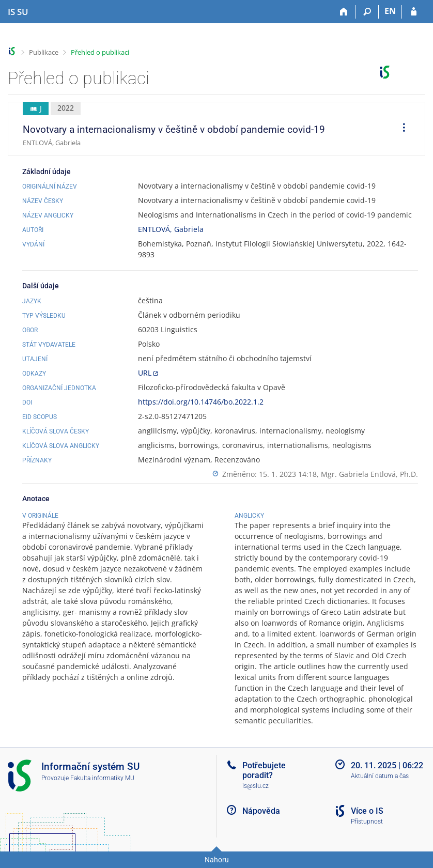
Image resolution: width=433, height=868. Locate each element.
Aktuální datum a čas (380, 776)
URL (145, 373)
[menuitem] (400, 129)
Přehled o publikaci (100, 52)
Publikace (44, 52)
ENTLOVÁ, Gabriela (171, 229)
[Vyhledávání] (367, 12)
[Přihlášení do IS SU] (414, 12)
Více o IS (367, 811)
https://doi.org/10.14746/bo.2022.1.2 (201, 402)
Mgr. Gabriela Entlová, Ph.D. (369, 474)
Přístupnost (367, 822)
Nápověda (261, 811)
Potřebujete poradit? (264, 770)
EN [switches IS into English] (390, 11)
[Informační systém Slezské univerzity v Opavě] (18, 12)
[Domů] (344, 12)
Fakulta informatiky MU (102, 778)
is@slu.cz (256, 786)
